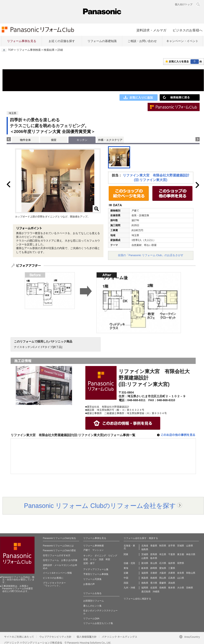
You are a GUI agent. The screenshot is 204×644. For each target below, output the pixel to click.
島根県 (154, 578)
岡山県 (163, 578)
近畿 (126, 573)
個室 (54, 140)
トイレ (93, 559)
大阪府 (163, 573)
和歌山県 (191, 573)
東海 (126, 568)
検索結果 (49, 50)
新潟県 (145, 563)
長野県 (181, 563)
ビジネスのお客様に (53, 578)
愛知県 (163, 568)
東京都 (181, 554)
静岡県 (154, 568)
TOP (11, 50)
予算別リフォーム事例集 (96, 574)
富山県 (154, 563)
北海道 (145, 546)
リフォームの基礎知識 (102, 41)
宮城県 (181, 546)
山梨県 (145, 558)
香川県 (154, 583)
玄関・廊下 (89, 563)
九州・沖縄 (129, 588)
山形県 (190, 546)
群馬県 (154, 554)
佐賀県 (154, 588)
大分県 (181, 588)
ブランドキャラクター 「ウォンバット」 (54, 584)
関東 (126, 554)
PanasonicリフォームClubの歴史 (59, 550)
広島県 (172, 578)
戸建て (87, 550)
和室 (108, 559)
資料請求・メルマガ (151, 30)
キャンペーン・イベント (182, 41)
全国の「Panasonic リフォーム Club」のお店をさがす (151, 255)
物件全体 (25, 140)
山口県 (181, 578)
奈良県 (181, 573)
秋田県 (163, 546)
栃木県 (154, 558)
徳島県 (145, 583)
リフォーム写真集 (92, 579)
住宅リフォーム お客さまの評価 (60, 560)
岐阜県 (145, 568)
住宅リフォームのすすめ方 (57, 555)
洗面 (101, 559)
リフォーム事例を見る (22, 41)
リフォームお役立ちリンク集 (98, 623)
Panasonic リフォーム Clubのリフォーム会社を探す (100, 506)
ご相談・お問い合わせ (142, 41)
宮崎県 (190, 588)
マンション (98, 550)
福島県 (145, 549)
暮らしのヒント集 (92, 606)
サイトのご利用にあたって (19, 637)
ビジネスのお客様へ (188, 30)
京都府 (154, 573)
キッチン (88, 556)
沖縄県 (156, 592)
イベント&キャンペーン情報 (57, 573)
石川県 (163, 563)
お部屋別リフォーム (94, 601)
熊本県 (172, 588)
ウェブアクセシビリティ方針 (55, 637)
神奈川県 (191, 554)
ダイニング (100, 556)
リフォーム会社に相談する (137, 599)
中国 (126, 578)
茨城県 (145, 554)
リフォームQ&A (91, 618)
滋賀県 (145, 573)
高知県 (172, 583)
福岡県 (145, 588)
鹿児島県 (146, 592)
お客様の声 (89, 584)
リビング (113, 556)
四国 (126, 583)
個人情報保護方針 (87, 637)
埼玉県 (163, 554)
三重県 (172, 568)
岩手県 (172, 546)
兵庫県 (172, 573)
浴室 (86, 559)
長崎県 (163, 588)
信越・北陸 (129, 563)
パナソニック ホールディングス (119, 637)
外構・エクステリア (110, 140)
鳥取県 (145, 578)
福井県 (172, 563)
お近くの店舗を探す (62, 41)
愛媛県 (163, 583)
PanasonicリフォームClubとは (58, 546)
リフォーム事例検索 (29, 50)
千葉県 (172, 554)
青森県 (154, 546)
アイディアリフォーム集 (96, 569)
